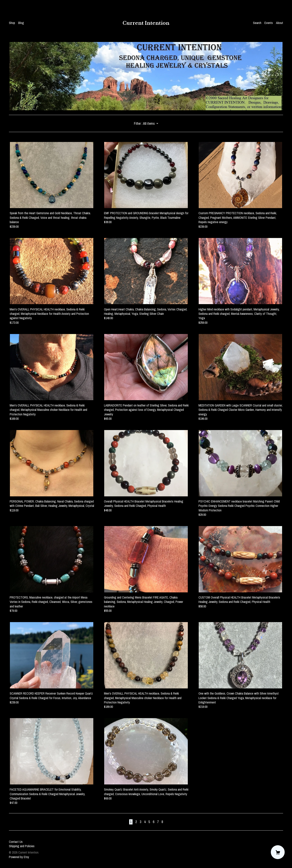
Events (269, 23)
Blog (21, 23)
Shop (12, 23)
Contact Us (16, 842)
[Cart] (278, 852)
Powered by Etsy (19, 857)
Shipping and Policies (22, 846)
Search (257, 23)
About (280, 23)
